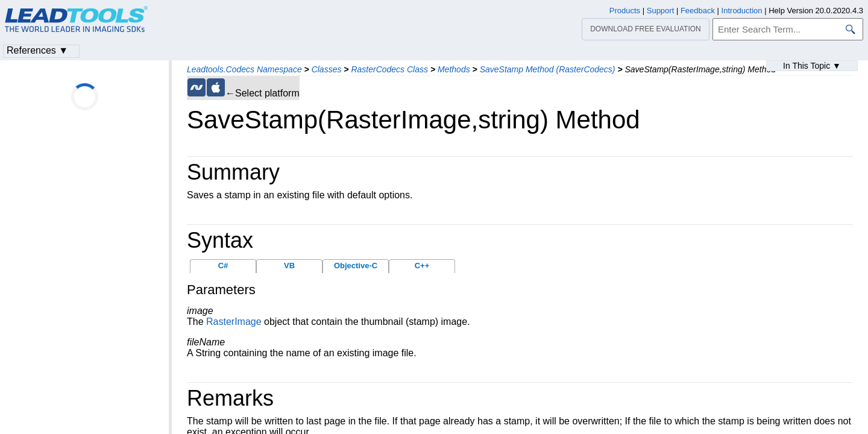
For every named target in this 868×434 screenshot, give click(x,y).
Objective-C (356, 266)
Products (625, 11)
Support (661, 11)
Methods (454, 69)
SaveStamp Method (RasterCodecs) (548, 69)
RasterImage (234, 322)
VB (289, 266)
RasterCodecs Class (389, 69)
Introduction (742, 11)
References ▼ (37, 50)
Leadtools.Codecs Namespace (244, 69)
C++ (422, 266)
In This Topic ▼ (812, 66)
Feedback (698, 11)
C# (223, 266)
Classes (327, 69)
